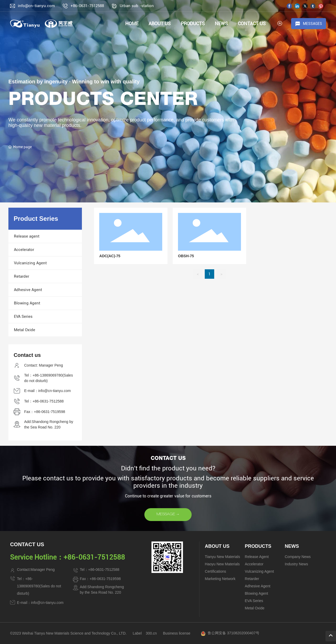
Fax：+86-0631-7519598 (45, 412)
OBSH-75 (186, 256)
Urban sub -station (137, 6)
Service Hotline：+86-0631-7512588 (67, 557)
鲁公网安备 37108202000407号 (233, 633)
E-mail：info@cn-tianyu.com (48, 391)
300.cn (151, 633)
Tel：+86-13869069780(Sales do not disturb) (39, 586)
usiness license (178, 633)
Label (137, 633)
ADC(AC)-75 (110, 256)
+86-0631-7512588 (87, 6)
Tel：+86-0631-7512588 (44, 401)
